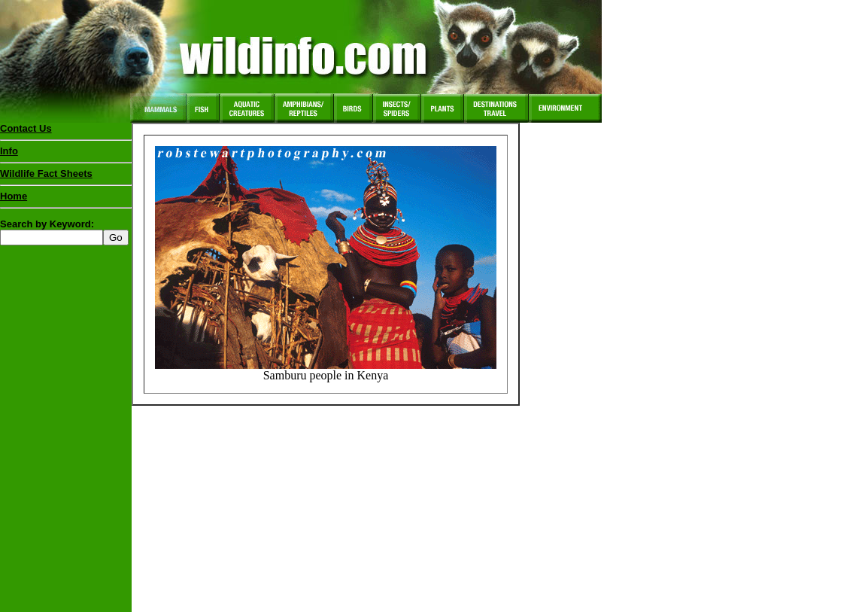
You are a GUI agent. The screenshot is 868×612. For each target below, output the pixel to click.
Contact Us (26, 128)
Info (9, 151)
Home (14, 196)
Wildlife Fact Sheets (66, 177)
